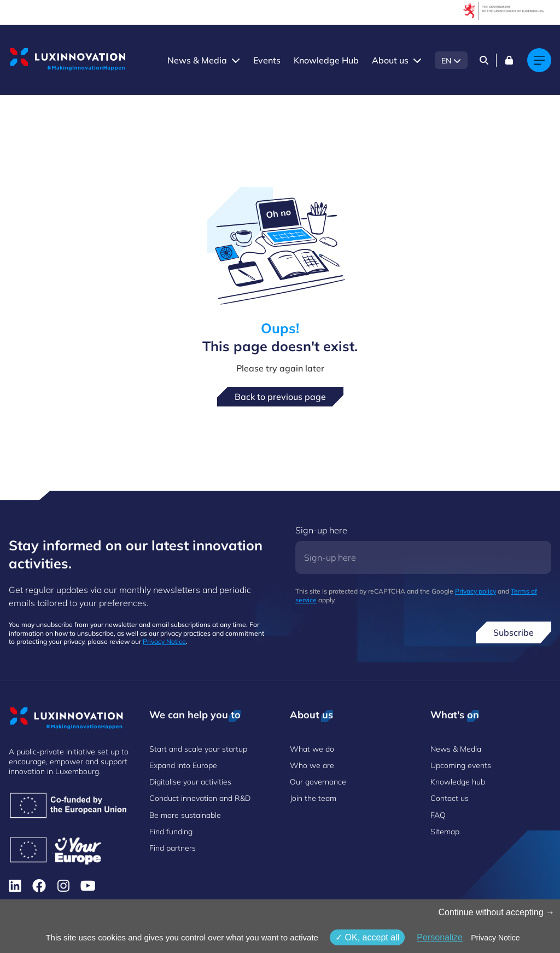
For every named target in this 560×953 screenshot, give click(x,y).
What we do (312, 749)
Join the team (313, 798)
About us (390, 60)
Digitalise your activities (190, 782)
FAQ (438, 815)
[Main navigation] (539, 60)
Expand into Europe (183, 765)
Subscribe (514, 632)
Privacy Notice (164, 641)
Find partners (173, 848)
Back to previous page (280, 397)
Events (267, 60)
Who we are (312, 765)
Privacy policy (476, 591)
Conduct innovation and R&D (200, 798)
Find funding (171, 832)
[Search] (484, 60)
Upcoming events (461, 765)
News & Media (197, 60)
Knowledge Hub (326, 60)
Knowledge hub (458, 782)
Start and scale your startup (198, 749)
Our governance (318, 782)
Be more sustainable (185, 815)
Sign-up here (321, 530)
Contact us (450, 798)
